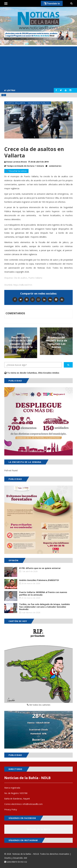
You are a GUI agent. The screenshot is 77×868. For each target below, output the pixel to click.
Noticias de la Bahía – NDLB (26, 854)
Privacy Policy (11, 809)
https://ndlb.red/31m (23, 285)
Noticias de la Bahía (39, 829)
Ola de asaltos (21, 278)
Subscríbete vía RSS (14, 862)
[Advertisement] (38, 66)
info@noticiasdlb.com (33, 804)
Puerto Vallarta (15, 103)
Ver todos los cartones (39, 705)
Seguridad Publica (39, 103)
